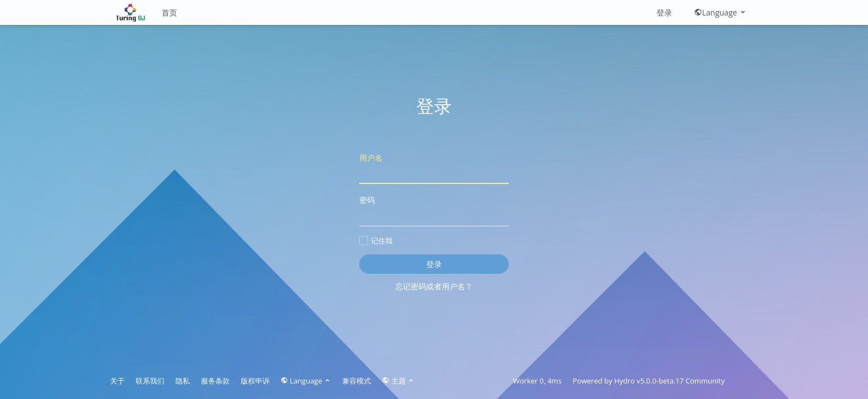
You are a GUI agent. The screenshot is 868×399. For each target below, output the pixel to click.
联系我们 (150, 381)
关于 (117, 381)
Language (720, 12)
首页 (169, 12)
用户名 (434, 168)
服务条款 (215, 381)
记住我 (376, 241)
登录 (664, 12)
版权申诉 (255, 381)
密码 (434, 210)
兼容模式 (356, 381)
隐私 (183, 381)
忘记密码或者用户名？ (434, 286)
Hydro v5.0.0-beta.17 (649, 381)
